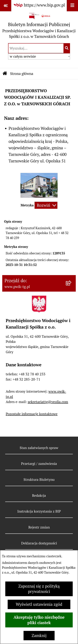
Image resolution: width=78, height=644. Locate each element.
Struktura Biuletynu (39, 480)
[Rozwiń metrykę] (46, 205)
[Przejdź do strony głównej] (39, 27)
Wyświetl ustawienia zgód (39, 604)
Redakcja (39, 495)
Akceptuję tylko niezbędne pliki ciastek (39, 620)
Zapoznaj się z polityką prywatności (39, 589)
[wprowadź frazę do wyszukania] (36, 48)
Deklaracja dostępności (39, 543)
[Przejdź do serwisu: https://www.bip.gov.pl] (39, 5)
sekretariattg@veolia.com (48, 402)
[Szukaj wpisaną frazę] (67, 48)
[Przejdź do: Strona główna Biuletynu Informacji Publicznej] (5, 74)
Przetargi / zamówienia (39, 464)
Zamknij (39, 636)
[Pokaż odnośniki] (6, 6)
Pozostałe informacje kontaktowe (32, 414)
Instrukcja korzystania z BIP (39, 511)
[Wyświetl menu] (72, 6)
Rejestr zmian (39, 527)
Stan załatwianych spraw (39, 448)
